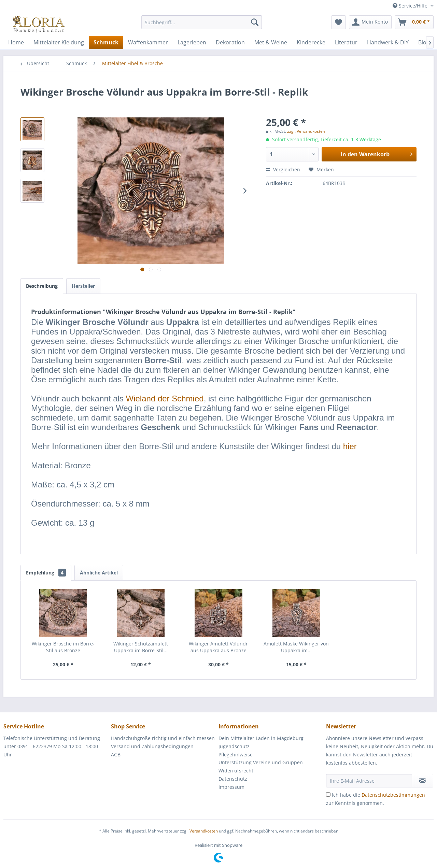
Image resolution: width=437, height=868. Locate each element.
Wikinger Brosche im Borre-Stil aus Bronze (63, 647)
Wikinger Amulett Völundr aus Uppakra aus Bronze (218, 647)
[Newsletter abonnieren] (422, 781)
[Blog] (424, 42)
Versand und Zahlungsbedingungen (152, 746)
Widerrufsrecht (236, 771)
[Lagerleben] (192, 42)
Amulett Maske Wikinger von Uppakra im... (296, 647)
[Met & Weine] (271, 42)
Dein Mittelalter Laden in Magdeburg (261, 738)
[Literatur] (346, 42)
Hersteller (83, 286)
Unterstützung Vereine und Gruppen (261, 762)
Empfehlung (46, 573)
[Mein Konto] (370, 22)
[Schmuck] (106, 42)
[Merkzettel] (339, 22)
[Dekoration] (230, 42)
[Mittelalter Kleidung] (59, 42)
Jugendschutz (234, 746)
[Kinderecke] (311, 42)
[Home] (16, 42)
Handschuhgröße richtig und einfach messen (163, 738)
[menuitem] (202, 25)
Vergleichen (283, 169)
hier (350, 446)
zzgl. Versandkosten (306, 131)
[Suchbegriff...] (202, 22)
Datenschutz (233, 779)
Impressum (231, 787)
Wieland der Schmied (165, 399)
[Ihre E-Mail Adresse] (369, 781)
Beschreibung (42, 286)
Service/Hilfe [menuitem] (411, 6)
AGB (116, 755)
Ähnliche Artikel (99, 573)
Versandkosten (204, 831)
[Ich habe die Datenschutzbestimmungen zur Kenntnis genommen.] (328, 794)
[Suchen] (255, 22)
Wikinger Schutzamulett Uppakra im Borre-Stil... (141, 647)
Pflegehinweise (236, 755)
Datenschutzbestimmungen (393, 795)
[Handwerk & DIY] (388, 42)
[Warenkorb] (414, 22)
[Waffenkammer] (148, 42)
